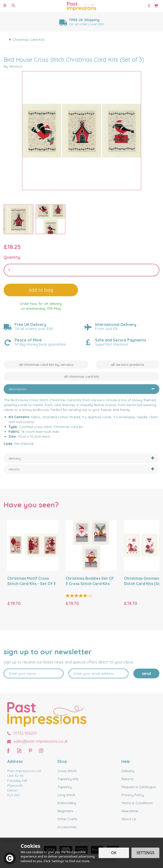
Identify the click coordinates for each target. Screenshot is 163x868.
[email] (99, 673)
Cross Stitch (67, 771)
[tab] (81, 389)
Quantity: (12, 257)
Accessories (67, 827)
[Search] (13, 6)
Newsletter (130, 811)
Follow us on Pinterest (30, 751)
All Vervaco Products (128, 365)
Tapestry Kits (68, 779)
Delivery (128, 771)
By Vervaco (13, 66)
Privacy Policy (133, 795)
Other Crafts (67, 819)
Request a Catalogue (139, 787)
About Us (129, 819)
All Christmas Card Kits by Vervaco (46, 365)
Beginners (65, 811)
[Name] (34, 673)
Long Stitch (66, 795)
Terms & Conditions (137, 803)
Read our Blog (19, 751)
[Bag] (156, 5)
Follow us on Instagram (41, 751)
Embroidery (67, 803)
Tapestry (64, 787)
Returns (128, 779)
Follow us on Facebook (8, 751)
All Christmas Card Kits (81, 376)
